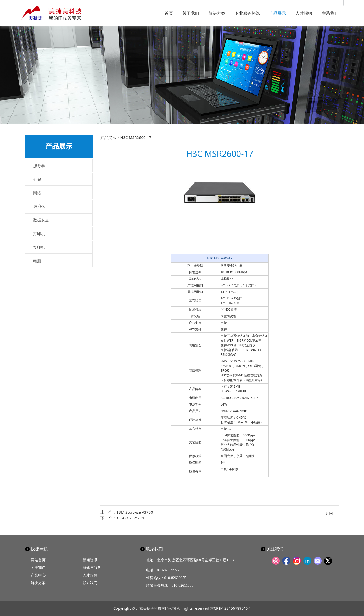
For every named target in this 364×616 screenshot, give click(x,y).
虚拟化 (39, 206)
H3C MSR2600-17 (220, 258)
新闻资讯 (90, 560)
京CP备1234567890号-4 (230, 608)
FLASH (227, 391)
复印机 (39, 247)
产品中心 (38, 575)
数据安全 (41, 220)
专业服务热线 (247, 13)
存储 (37, 179)
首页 (169, 13)
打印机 (39, 234)
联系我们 (330, 13)
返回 (329, 513)
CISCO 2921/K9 (130, 518)
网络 (37, 193)
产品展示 (278, 13)
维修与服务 (92, 567)
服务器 (39, 165)
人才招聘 (304, 13)
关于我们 (191, 13)
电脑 (37, 261)
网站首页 (38, 560)
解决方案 (217, 13)
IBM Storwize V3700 (135, 512)
